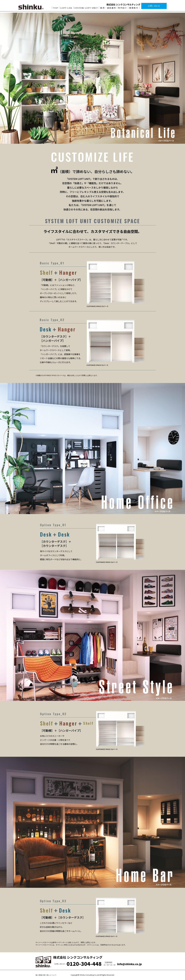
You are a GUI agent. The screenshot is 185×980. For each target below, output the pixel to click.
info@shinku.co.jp (129, 964)
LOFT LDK (66, 9)
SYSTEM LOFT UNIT (86, 9)
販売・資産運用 (108, 9)
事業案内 (134, 9)
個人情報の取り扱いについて (46, 975)
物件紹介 (122, 9)
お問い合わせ (154, 7)
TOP (56, 9)
